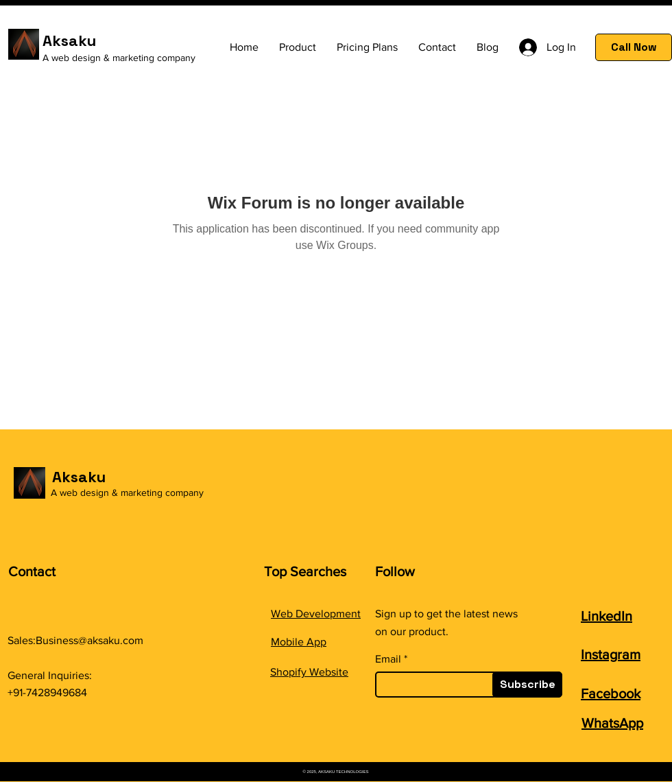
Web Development (316, 614)
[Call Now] (634, 47)
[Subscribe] (527, 685)
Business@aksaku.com (89, 640)
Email (388, 659)
